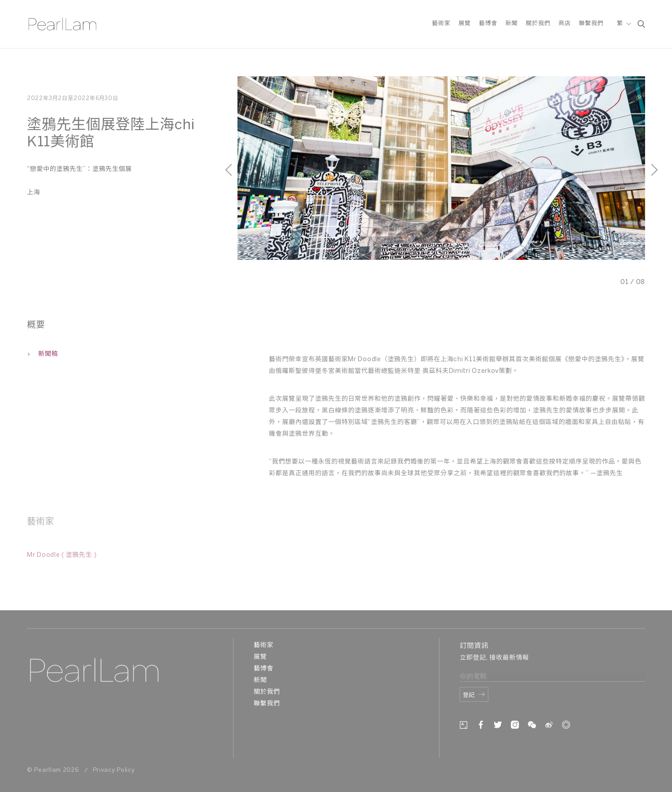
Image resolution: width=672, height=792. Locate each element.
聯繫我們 (591, 24)
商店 (564, 24)
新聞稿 (42, 354)
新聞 (512, 24)
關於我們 (538, 24)
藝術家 (441, 24)
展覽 (464, 24)
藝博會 (488, 24)
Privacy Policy (114, 770)
